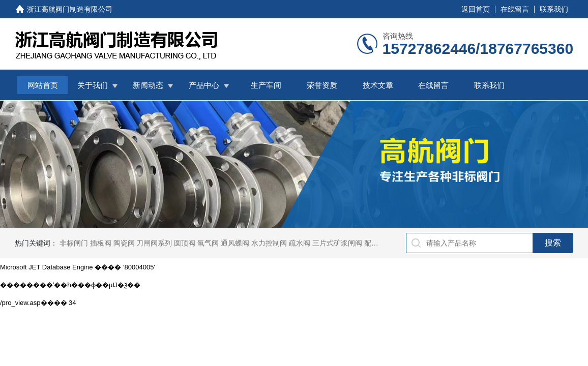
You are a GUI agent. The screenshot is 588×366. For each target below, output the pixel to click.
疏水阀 (300, 243)
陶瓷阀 (124, 243)
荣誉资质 (322, 85)
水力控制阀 (269, 243)
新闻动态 (148, 85)
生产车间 (266, 85)
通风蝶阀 (235, 243)
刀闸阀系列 (154, 243)
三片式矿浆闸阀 (337, 243)
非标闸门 (74, 243)
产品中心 (204, 85)
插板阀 (101, 243)
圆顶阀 (185, 243)
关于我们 (93, 85)
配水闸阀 (378, 243)
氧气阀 (208, 243)
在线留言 (515, 9)
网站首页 (43, 85)
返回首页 (476, 9)
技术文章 (378, 85)
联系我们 (554, 9)
